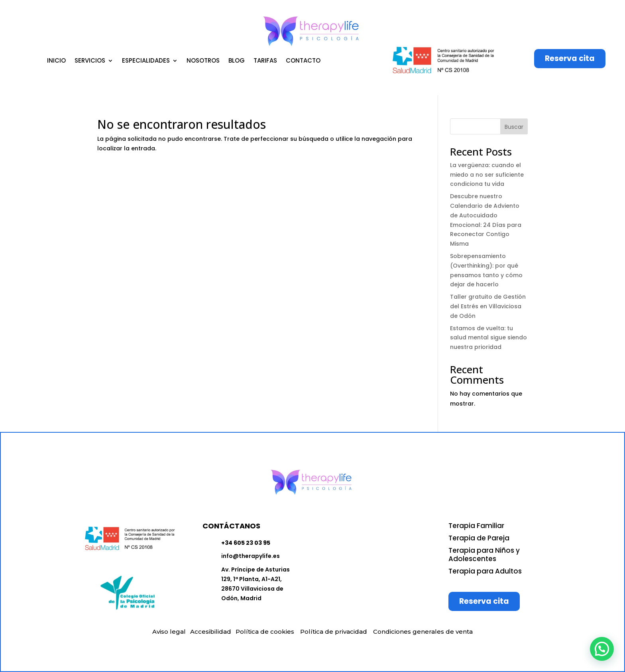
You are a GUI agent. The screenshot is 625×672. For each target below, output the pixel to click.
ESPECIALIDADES (146, 61)
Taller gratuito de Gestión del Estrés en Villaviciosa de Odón (488, 306)
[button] (602, 649)
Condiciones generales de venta (423, 632)
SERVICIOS (90, 61)
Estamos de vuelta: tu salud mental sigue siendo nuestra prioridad (488, 338)
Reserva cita (570, 58)
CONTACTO (303, 61)
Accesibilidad (211, 632)
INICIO (56, 61)
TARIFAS (265, 61)
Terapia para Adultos (485, 571)
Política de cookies (265, 632)
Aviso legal (169, 632)
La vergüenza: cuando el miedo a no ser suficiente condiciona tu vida (487, 175)
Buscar (514, 127)
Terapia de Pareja (479, 538)
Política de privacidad (334, 632)
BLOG (237, 61)
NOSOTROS (203, 61)
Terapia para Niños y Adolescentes (484, 555)
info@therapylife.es (251, 556)
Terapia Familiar (476, 526)
